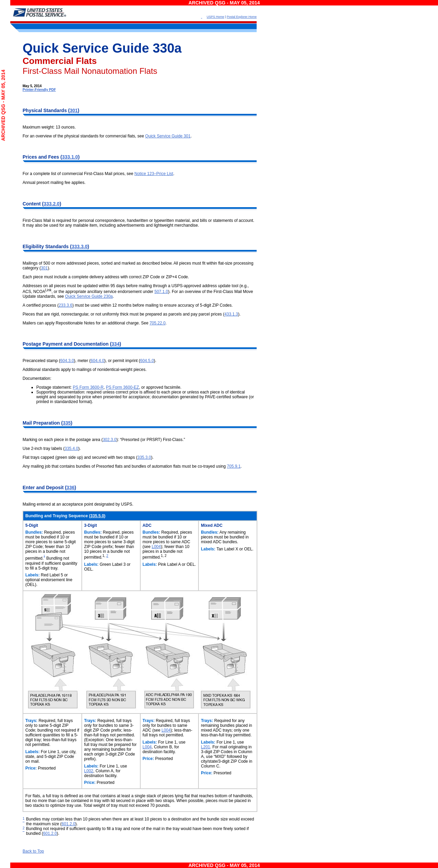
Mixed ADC (212, 525)
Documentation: (37, 378)
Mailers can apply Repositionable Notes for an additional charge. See (86, 323)
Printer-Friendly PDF (39, 90)
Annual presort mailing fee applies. (54, 183)
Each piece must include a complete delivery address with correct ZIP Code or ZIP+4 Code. (106, 277)
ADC (147, 525)
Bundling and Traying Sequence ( (58, 516)
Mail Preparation (42, 423)
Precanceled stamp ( (41, 361)
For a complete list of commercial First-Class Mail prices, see (79, 174)
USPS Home (215, 17)
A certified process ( (41, 305)
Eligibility (34, 246)
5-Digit (32, 525)
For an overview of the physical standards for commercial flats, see (84, 136)
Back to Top (33, 851)
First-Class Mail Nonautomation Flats (90, 71)
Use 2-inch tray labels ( (44, 449)
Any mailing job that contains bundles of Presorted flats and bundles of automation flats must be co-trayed (119, 466)
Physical (33, 110)
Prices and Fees (42, 157)
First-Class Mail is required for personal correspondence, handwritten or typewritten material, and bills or (118, 221)
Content (32, 204)
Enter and (34, 488)
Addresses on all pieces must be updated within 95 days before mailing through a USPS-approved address (120, 286)
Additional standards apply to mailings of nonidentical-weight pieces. (85, 370)
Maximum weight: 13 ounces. (49, 127)
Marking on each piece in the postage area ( (63, 440)
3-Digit (91, 525)
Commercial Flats (60, 61)
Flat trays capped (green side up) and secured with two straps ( (80, 457)
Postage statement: (55, 387)
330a (167, 48)
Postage (33, 344)
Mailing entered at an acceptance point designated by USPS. (78, 504)
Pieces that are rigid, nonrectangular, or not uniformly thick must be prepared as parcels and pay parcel (117, 314)
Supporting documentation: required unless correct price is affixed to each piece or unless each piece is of (133, 392)
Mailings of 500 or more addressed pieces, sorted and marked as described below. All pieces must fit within (120, 263)
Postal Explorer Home (242, 17)
